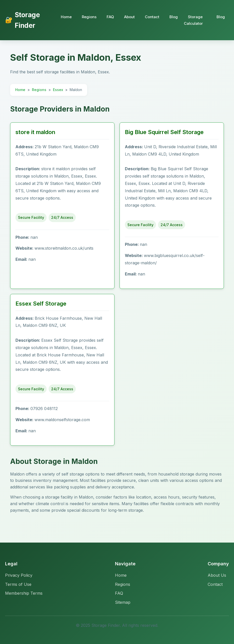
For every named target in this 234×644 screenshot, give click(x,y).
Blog (174, 17)
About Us (217, 575)
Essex (58, 90)
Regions (89, 17)
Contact (152, 17)
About (129, 17)
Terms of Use (18, 584)
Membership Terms (24, 593)
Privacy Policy (19, 575)
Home (66, 17)
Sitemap (123, 602)
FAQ (110, 17)
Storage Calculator (193, 20)
